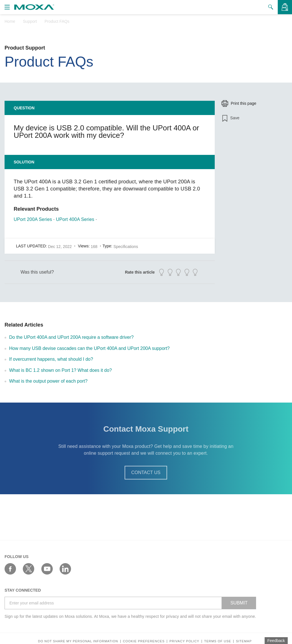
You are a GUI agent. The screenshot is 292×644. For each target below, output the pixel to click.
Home (10, 21)
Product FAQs (57, 21)
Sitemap (244, 641)
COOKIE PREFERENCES (144, 641)
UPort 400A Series (75, 219)
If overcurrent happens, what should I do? (51, 359)
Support (30, 21)
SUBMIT (239, 603)
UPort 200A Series (33, 219)
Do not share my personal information (78, 641)
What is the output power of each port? (48, 381)
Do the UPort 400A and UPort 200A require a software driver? (71, 337)
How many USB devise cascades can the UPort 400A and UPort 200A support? (89, 348)
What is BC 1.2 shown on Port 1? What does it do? (60, 370)
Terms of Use (218, 641)
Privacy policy (184, 641)
